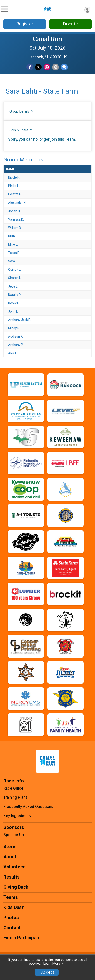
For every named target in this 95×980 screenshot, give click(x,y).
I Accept (47, 972)
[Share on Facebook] (30, 67)
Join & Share (21, 130)
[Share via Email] (56, 67)
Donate (70, 24)
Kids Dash (14, 907)
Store (9, 847)
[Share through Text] (64, 67)
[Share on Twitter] (38, 67)
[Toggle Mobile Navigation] (5, 9)
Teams (11, 897)
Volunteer (14, 867)
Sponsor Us (14, 835)
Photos (11, 918)
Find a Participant (22, 938)
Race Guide (13, 788)
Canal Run (47, 39)
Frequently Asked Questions (28, 807)
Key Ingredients (17, 816)
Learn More (54, 964)
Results (12, 877)
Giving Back (16, 887)
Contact (12, 928)
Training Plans (15, 797)
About (10, 857)
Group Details (22, 111)
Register (25, 24)
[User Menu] (87, 10)
